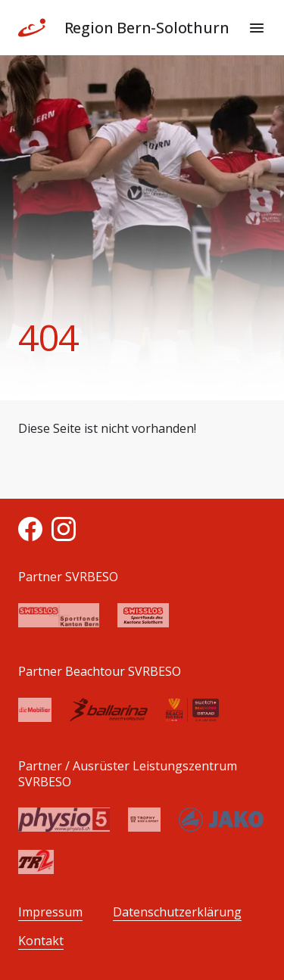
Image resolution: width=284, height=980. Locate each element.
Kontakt (41, 941)
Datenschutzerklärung (177, 912)
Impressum (50, 912)
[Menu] (257, 28)
